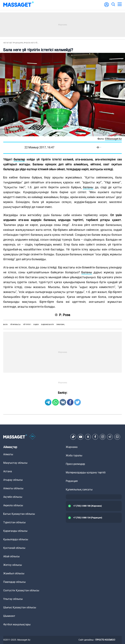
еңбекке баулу (47, 324)
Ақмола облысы (13, 505)
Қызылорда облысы (16, 539)
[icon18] (32, 437)
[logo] (18, 4)
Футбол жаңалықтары (17, 624)
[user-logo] (107, 6)
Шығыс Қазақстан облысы (20, 607)
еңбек (36, 324)
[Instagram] (103, 437)
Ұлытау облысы (13, 599)
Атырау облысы (13, 480)
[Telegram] (110, 437)
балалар (19, 159)
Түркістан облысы (14, 522)
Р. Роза (63, 315)
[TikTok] (73, 437)
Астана (8, 471)
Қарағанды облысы (15, 531)
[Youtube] (81, 437)
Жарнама (72, 447)
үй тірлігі (27, 324)
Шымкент (9, 616)
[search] (113, 4)
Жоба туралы (74, 455)
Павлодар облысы (14, 582)
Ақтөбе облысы (13, 497)
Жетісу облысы (13, 565)
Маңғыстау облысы (15, 463)
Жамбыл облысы (14, 573)
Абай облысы (11, 556)
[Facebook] (95, 437)
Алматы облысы (13, 488)
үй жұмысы (15, 324)
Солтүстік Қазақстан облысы (21, 590)
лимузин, (60, 324)
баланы (88, 187)
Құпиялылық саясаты (79, 490)
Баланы (87, 272)
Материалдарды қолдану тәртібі (86, 472)
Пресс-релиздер (75, 464)
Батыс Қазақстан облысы (19, 514)
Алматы (8, 454)
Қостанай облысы (14, 548)
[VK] (88, 437)
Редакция (72, 481)
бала (5, 324)
